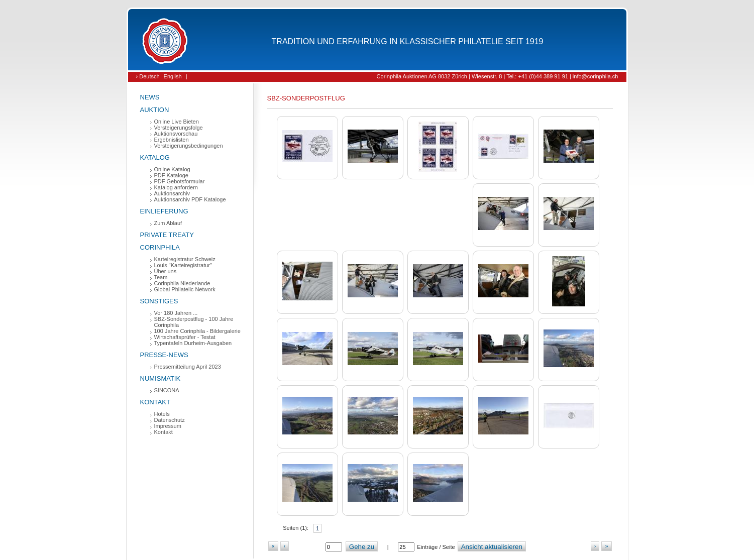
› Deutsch (148, 76)
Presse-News (164, 355)
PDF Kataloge (171, 175)
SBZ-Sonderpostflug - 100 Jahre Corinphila (194, 322)
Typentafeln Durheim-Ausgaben (193, 343)
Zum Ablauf (168, 223)
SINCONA (167, 390)
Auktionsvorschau (176, 134)
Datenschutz (170, 420)
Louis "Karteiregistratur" (183, 265)
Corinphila (160, 247)
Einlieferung (164, 211)
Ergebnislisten (172, 140)
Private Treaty (167, 235)
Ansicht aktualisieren (492, 547)
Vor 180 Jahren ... (176, 313)
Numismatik (160, 378)
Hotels (162, 414)
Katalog (155, 157)
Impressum (168, 426)
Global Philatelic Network (185, 289)
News (150, 97)
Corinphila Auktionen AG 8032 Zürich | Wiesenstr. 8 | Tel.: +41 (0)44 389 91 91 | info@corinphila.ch (498, 76)
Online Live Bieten (177, 122)
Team (161, 277)
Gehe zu (362, 547)
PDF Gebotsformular (180, 181)
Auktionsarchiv (172, 193)
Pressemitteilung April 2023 (188, 367)
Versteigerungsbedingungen (189, 146)
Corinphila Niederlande (182, 283)
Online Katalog (172, 169)
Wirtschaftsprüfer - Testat (185, 337)
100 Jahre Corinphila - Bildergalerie (197, 331)
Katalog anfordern (176, 187)
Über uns (166, 271)
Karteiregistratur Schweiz (185, 259)
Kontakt (155, 402)
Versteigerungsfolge (179, 128)
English (173, 76)
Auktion (155, 110)
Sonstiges (159, 301)
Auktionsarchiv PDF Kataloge (190, 199)
